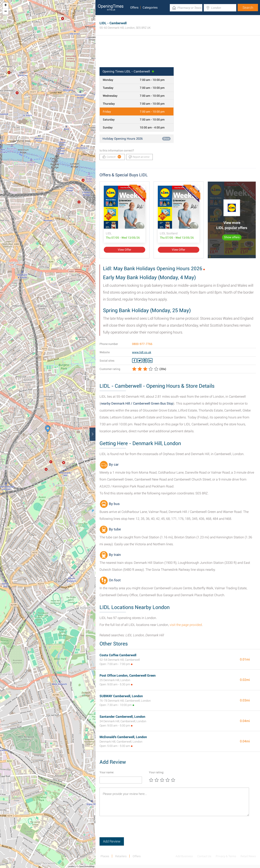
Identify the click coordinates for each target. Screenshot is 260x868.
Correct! (112, 157)
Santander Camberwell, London (122, 717)
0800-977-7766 (142, 344)
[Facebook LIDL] (134, 361)
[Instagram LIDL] (145, 361)
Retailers (121, 856)
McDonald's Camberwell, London (123, 737)
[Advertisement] (178, 54)
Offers (134, 8)
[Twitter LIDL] (140, 361)
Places (105, 856)
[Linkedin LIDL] (150, 361)
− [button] (6, 12)
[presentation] (130, 829)
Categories (150, 8)
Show (166, 139)
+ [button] (6, 5)
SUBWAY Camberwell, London (121, 696)
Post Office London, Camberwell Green (128, 675)
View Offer (125, 250)
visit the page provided (186, 625)
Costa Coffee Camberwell (118, 655)
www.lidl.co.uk (142, 352)
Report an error (139, 157)
